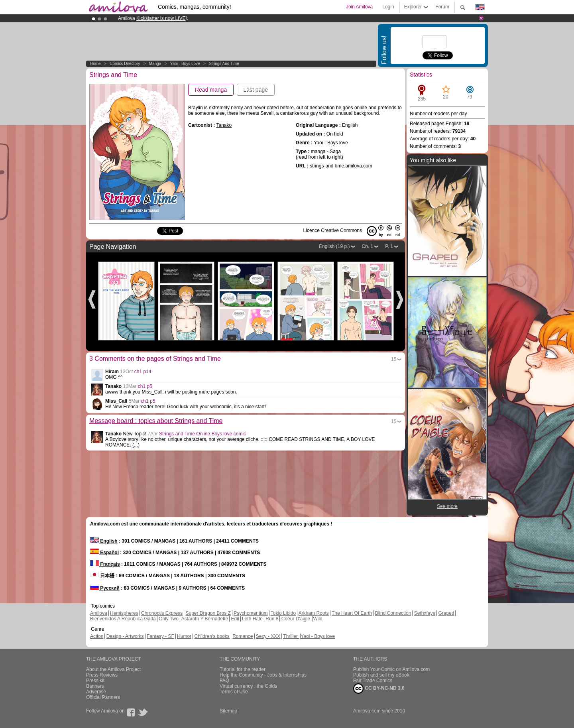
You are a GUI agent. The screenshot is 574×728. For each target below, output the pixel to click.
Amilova (99, 613)
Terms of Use (234, 692)
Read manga (211, 90)
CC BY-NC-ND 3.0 (379, 689)
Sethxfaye (425, 613)
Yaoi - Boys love (185, 64)
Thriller (291, 636)
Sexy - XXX (268, 636)
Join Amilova (359, 7)
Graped (446, 613)
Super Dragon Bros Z (208, 613)
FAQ (224, 681)
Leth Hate (252, 619)
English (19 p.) (334, 246)
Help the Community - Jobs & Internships (263, 675)
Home (95, 64)
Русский (105, 588)
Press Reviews (102, 675)
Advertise (96, 692)
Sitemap (228, 711)
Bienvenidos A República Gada (123, 619)
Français (105, 564)
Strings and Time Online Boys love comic (202, 434)
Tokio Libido (283, 613)
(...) (136, 445)
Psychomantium (251, 613)
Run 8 (272, 619)
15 (394, 359)
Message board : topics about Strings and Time (156, 421)
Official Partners (103, 697)
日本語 (102, 576)
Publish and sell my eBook (381, 675)
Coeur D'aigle (297, 619)
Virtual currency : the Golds (249, 686)
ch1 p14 (143, 372)
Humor (184, 636)
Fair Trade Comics (373, 681)
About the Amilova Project (113, 669)
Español (104, 553)
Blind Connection (393, 613)
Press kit (95, 681)
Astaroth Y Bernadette (205, 619)
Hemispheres (124, 613)
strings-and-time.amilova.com (341, 166)
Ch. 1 (368, 246)
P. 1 (389, 246)
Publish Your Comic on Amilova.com (391, 669)
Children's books (212, 636)
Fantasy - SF (160, 636)
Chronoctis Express (162, 613)
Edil (235, 619)
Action (97, 636)
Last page (256, 90)
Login (388, 7)
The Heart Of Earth (352, 613)
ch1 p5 (145, 386)
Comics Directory (125, 64)
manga (155, 64)
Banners (95, 686)
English (104, 541)
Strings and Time (224, 64)
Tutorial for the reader (243, 669)
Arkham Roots (314, 613)
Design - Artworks (125, 636)
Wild (317, 619)
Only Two (169, 619)
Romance (243, 636)
